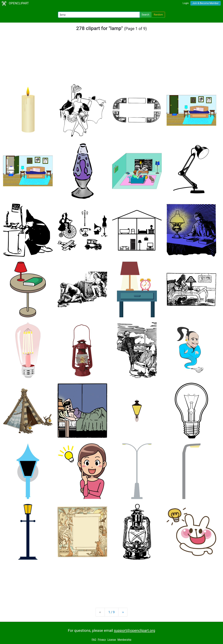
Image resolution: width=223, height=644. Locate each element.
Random (158, 15)
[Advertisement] (111, 59)
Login (186, 3)
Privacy (102, 640)
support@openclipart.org (134, 631)
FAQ (94, 640)
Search (145, 15)
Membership (124, 640)
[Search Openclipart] (99, 15)
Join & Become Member (206, 3)
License (112, 640)
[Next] (123, 612)
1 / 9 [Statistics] (112, 612)
